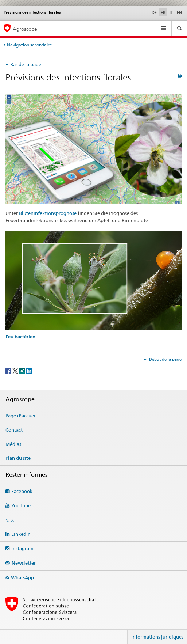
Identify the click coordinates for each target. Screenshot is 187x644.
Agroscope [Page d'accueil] (25, 29)
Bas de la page (26, 64)
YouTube (21, 505)
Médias (13, 444)
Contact (14, 430)
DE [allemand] (154, 12)
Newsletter (24, 563)
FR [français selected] (163, 12)
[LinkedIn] (29, 370)
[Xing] (23, 370)
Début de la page (165, 359)
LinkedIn (21, 534)
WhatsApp (22, 577)
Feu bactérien (20, 337)
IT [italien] (171, 12)
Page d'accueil (21, 416)
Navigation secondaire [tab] (30, 45)
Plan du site (18, 458)
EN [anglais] (179, 12)
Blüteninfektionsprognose (48, 213)
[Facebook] (9, 370)
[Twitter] (16, 370)
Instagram (22, 548)
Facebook (22, 491)
